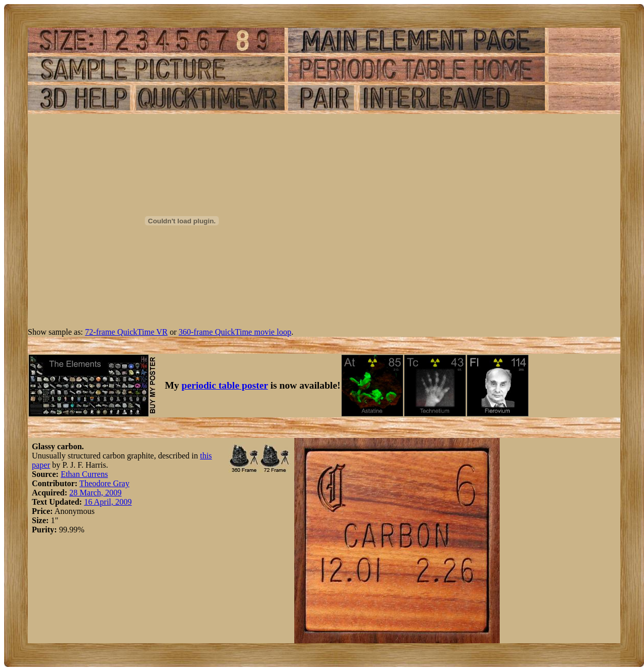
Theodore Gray (105, 483)
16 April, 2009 (108, 502)
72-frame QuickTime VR (127, 332)
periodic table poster (225, 385)
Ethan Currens (84, 474)
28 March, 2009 (96, 493)
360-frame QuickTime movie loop (235, 332)
